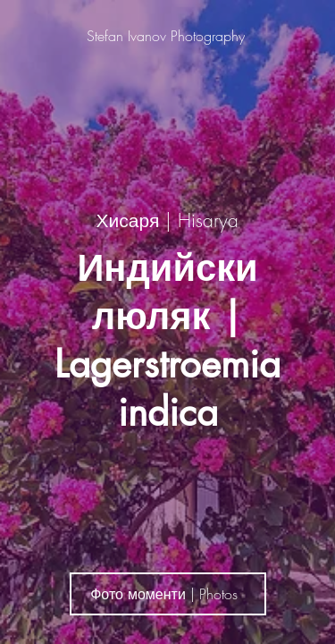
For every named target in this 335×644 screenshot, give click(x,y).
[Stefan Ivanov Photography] (167, 36)
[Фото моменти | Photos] (168, 594)
